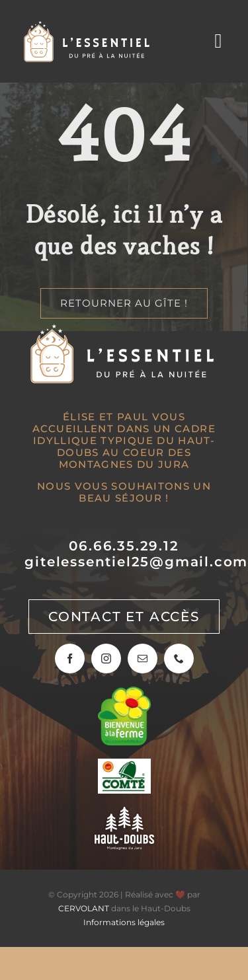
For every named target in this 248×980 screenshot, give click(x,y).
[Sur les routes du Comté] (124, 765)
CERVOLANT (84, 908)
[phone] (179, 659)
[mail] (143, 659)
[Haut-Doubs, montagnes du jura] (124, 813)
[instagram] (106, 659)
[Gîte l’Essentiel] (88, 26)
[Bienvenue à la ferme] (124, 693)
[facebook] (70, 659)
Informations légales (124, 922)
